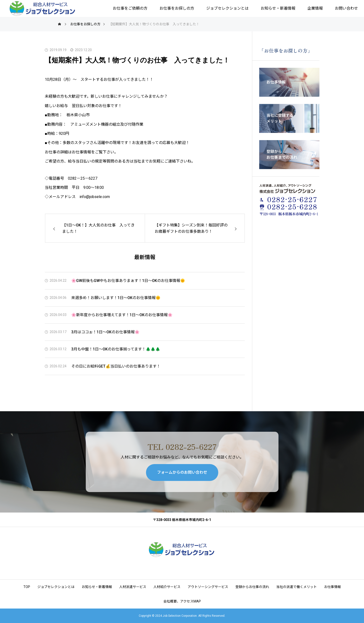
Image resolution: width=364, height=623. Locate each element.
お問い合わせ (346, 8)
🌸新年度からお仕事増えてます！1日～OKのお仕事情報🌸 (122, 315)
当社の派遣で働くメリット (297, 587)
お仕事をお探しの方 (177, 8)
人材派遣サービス (133, 587)
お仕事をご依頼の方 (130, 8)
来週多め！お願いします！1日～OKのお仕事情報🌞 (116, 298)
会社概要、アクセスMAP (182, 601)
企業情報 (315, 8)
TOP (27, 587)
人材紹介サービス (167, 587)
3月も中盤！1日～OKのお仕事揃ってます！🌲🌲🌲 (116, 349)
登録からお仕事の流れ (252, 587)
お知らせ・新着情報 (278, 8)
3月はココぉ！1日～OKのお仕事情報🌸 (105, 332)
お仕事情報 (332, 587)
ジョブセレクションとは (227, 8)
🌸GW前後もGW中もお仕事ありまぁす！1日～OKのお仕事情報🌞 (128, 281)
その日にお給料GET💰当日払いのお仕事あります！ (116, 366)
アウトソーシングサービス (208, 587)
